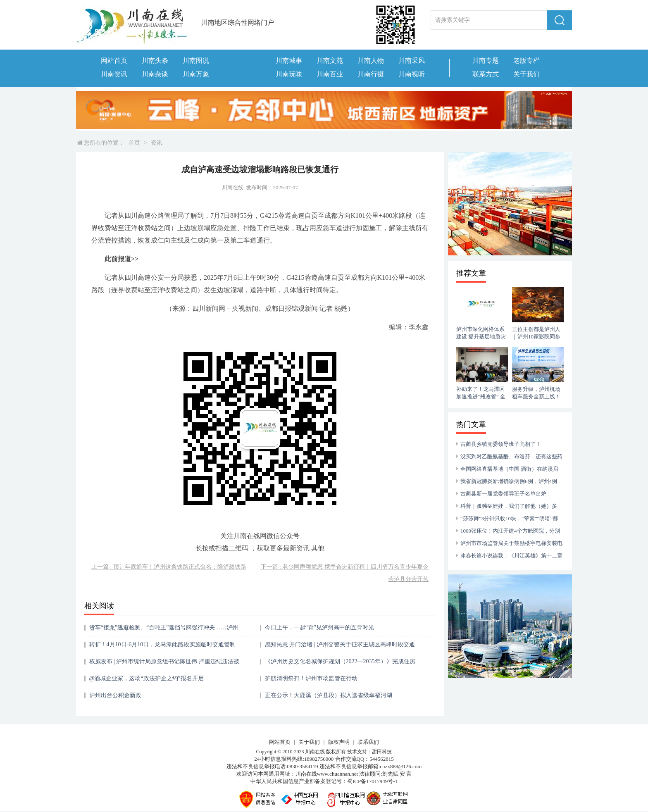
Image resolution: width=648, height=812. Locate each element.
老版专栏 (526, 61)
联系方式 (486, 74)
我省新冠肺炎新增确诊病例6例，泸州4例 (509, 481)
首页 (134, 143)
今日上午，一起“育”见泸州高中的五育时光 (319, 627)
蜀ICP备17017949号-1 (372, 781)
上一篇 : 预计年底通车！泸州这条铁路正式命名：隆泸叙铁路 (169, 567)
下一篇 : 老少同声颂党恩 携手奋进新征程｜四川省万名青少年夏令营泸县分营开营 (345, 573)
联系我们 (368, 742)
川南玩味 (289, 74)
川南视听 (412, 74)
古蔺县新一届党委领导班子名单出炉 (503, 494)
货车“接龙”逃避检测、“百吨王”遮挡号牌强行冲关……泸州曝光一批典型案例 (164, 630)
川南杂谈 (155, 74)
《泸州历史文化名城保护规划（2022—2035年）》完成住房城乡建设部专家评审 (340, 664)
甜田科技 (382, 752)
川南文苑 (330, 61)
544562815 (382, 759)
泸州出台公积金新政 (115, 695)
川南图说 (196, 61)
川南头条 (155, 61)
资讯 (157, 143)
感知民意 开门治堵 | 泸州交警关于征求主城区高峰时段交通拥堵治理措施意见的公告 (340, 647)
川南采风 (412, 61)
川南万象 (196, 74)
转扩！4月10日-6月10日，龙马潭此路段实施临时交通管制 (163, 644)
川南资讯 (114, 74)
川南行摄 (371, 74)
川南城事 (289, 61)
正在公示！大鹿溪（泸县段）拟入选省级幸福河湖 (329, 695)
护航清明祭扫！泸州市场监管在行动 (311, 678)
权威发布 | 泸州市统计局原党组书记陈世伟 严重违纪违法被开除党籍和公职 (164, 664)
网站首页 (114, 61)
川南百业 (330, 74)
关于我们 (526, 74)
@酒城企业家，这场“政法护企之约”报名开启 (147, 678)
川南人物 (371, 61)
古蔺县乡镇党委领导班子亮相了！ (501, 444)
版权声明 (339, 742)
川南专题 (486, 61)
